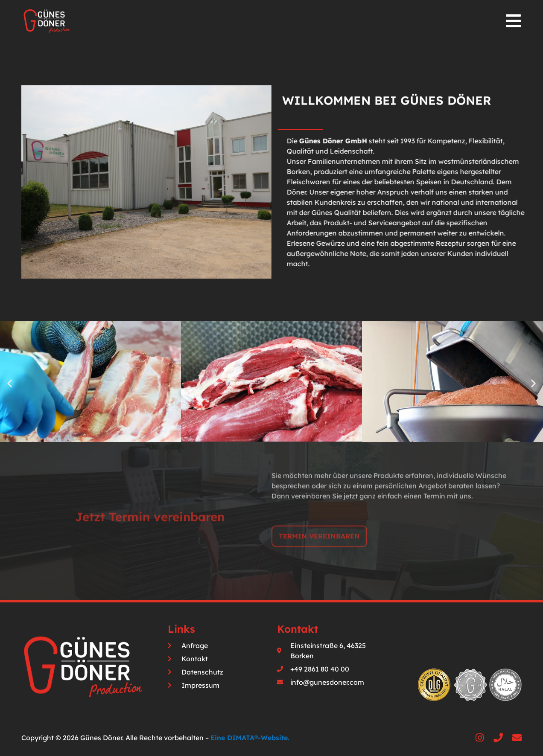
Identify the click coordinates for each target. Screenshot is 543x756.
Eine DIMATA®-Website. (250, 738)
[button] (10, 383)
